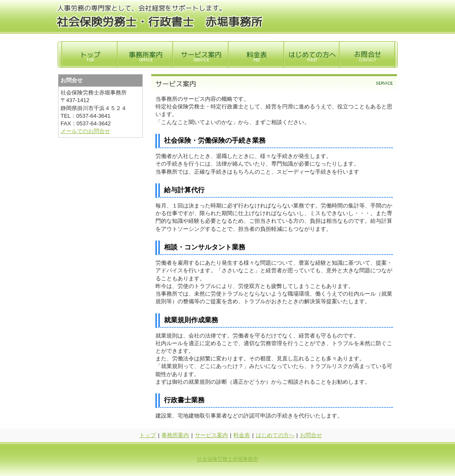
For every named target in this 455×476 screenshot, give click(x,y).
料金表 (242, 435)
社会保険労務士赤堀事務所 (227, 459)
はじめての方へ (275, 435)
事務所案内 (175, 435)
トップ (148, 435)
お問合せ (311, 435)
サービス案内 (211, 435)
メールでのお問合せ (85, 131)
